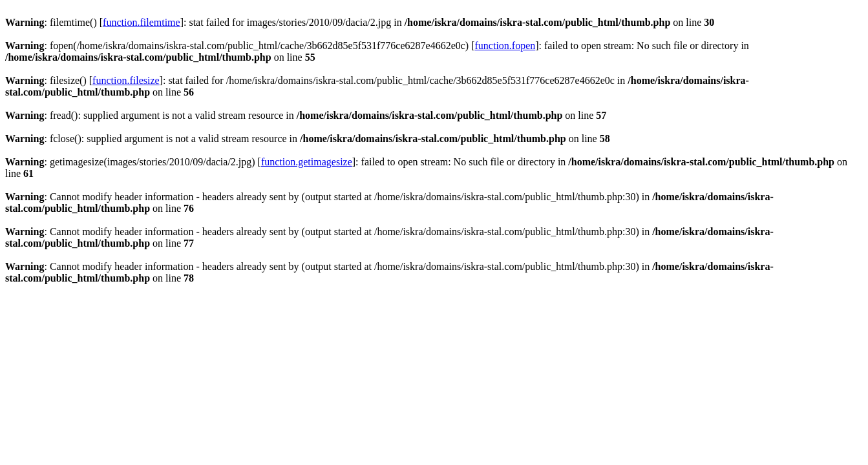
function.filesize (126, 80)
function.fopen (505, 46)
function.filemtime (142, 22)
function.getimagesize (307, 162)
